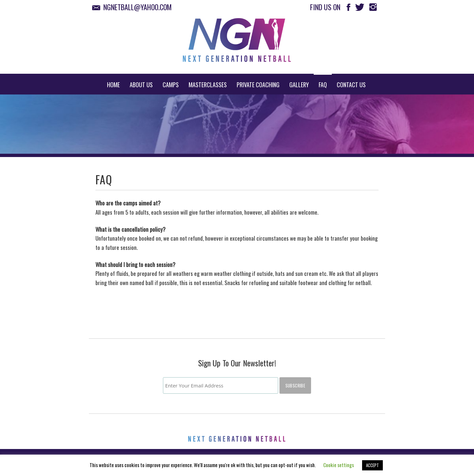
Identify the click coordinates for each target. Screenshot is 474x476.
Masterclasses (208, 85)
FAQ (323, 85)
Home (113, 85)
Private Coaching (258, 85)
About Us (141, 85)
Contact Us (351, 85)
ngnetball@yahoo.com (134, 7)
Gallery (299, 85)
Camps (171, 85)
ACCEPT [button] (372, 465)
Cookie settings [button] (339, 465)
